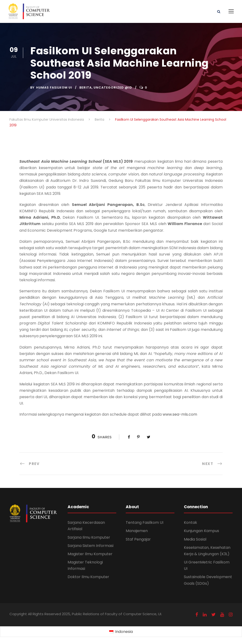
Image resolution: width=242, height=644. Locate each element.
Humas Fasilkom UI (54, 87)
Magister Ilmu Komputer (90, 554)
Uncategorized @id (113, 87)
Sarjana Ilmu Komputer (89, 537)
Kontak (190, 522)
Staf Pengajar (138, 539)
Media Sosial (195, 539)
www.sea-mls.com (180, 414)
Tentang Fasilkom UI (145, 522)
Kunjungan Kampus (201, 531)
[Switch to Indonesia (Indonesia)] (121, 632)
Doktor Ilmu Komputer (88, 577)
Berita (86, 87)
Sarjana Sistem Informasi (91, 546)
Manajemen (137, 531)
